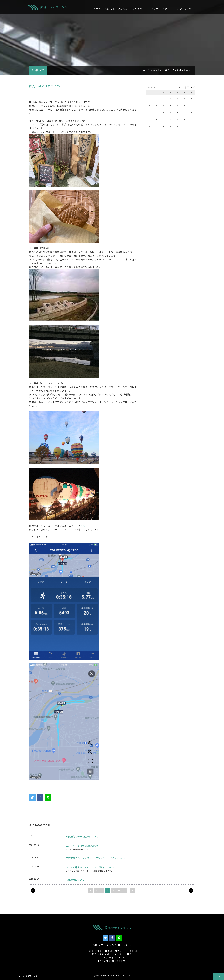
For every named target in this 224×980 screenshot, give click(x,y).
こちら (84, 527)
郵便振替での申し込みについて (82, 838)
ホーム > (148, 72)
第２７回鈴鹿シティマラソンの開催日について (90, 869)
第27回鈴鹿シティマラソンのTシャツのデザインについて (96, 859)
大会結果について (75, 881)
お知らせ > (159, 72)
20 (133, 892)
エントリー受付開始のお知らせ (82, 847)
